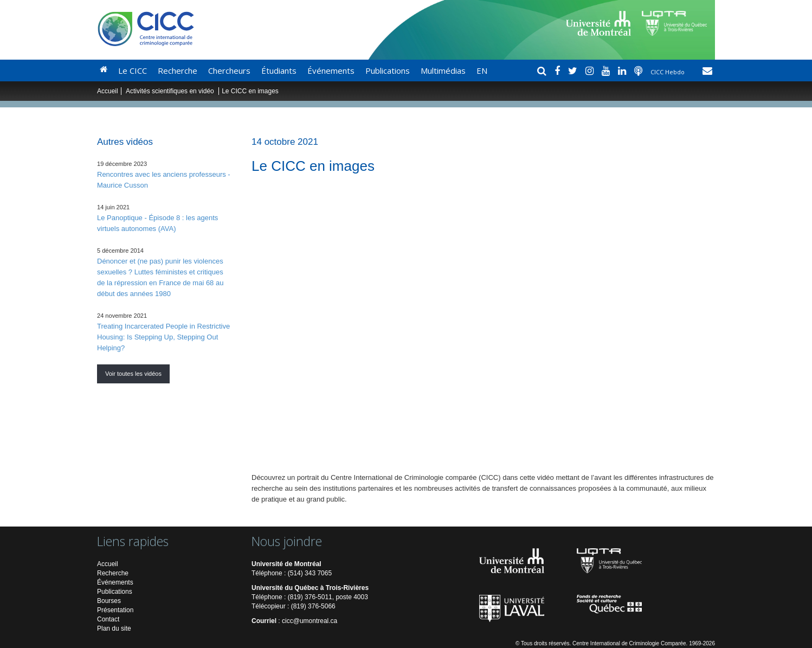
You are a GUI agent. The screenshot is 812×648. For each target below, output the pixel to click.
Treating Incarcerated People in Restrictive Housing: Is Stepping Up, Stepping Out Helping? (163, 337)
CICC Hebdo (668, 72)
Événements (331, 70)
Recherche (178, 70)
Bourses (109, 601)
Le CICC (133, 70)
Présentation (115, 610)
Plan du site (114, 628)
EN (482, 70)
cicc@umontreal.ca (310, 621)
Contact (108, 619)
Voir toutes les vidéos (133, 374)
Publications (388, 70)
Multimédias (443, 70)
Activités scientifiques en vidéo (171, 91)
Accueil (108, 91)
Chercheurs (229, 70)
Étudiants (279, 70)
